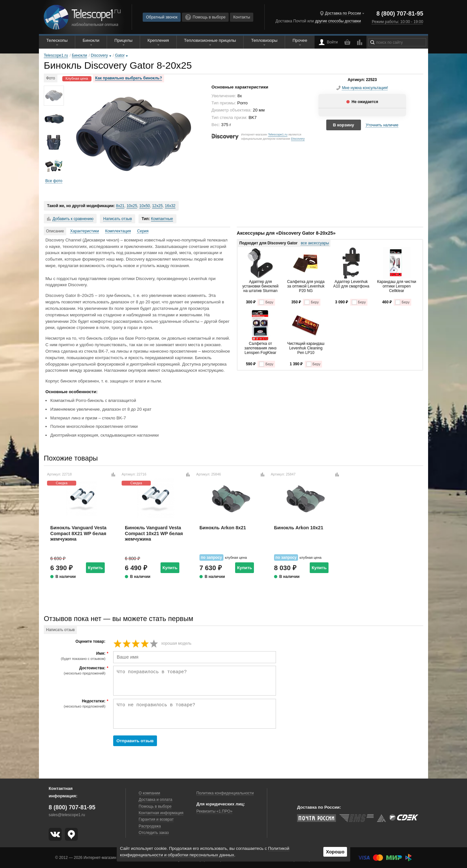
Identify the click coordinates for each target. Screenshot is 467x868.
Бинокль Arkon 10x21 (299, 528)
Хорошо (335, 852)
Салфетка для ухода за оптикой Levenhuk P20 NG (306, 286)
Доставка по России (343, 13)
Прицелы (124, 40)
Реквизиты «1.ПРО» (214, 811)
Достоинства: (75, 671)
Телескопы (57, 40)
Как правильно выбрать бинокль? (129, 78)
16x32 (170, 206)
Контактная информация (161, 813)
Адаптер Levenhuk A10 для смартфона (351, 284)
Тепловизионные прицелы (210, 40)
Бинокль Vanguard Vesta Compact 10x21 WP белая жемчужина (154, 533)
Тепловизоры (264, 40)
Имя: (75, 656)
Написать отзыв (117, 219)
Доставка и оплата (156, 800)
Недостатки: (75, 704)
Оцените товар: (90, 642)
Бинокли (91, 40)
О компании (150, 793)
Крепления (158, 40)
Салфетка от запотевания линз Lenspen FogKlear (260, 348)
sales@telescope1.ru (67, 815)
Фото (51, 78)
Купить (95, 568)
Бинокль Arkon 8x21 (223, 528)
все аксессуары (315, 243)
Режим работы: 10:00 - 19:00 (397, 22)
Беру (266, 302)
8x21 (120, 206)
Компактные (162, 219)
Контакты (242, 17)
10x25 (132, 206)
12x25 (157, 206)
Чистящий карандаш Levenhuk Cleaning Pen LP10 (306, 348)
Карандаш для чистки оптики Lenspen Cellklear (397, 286)
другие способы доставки (338, 21)
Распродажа (150, 826)
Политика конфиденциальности (225, 793)
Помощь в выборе (205, 17)
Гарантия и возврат (156, 819)
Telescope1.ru (278, 134)
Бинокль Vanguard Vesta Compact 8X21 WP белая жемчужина (78, 533)
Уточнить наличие (382, 125)
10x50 (145, 206)
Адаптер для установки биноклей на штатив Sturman (260, 286)
